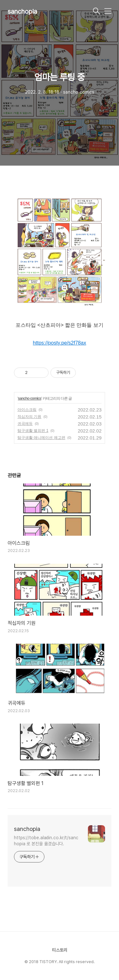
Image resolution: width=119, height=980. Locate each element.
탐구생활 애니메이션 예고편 (41, 438)
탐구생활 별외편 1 (33, 431)
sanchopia (22, 11)
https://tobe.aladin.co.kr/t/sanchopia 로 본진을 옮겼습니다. (46, 841)
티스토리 (60, 950)
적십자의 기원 (29, 417)
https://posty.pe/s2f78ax (60, 343)
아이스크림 (27, 410)
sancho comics (30, 398)
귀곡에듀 (25, 424)
